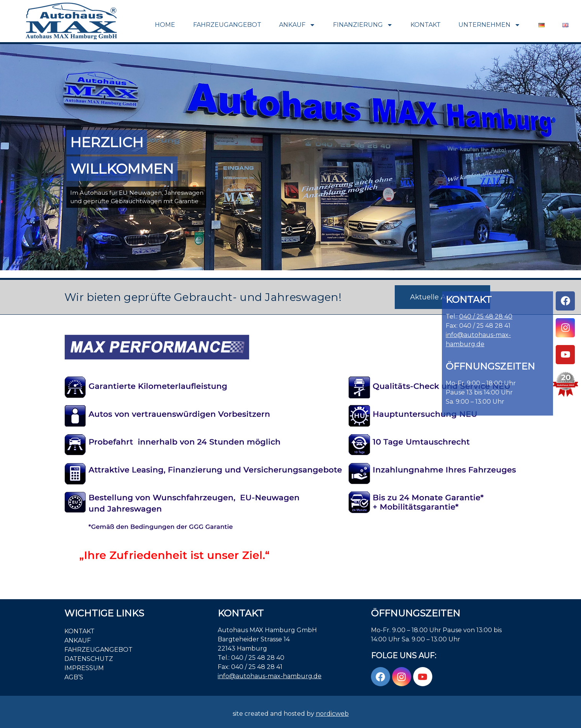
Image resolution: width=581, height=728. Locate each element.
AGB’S (74, 677)
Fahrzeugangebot (227, 25)
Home (165, 25)
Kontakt (426, 25)
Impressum (84, 668)
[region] (290, 157)
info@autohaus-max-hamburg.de (270, 676)
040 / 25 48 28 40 (486, 316)
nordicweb (332, 714)
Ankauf (297, 25)
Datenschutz (89, 659)
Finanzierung (363, 25)
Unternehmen (489, 25)
